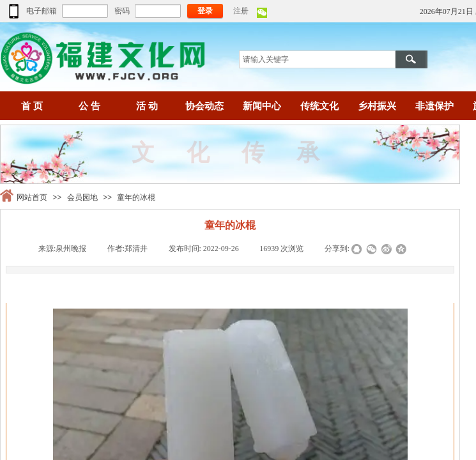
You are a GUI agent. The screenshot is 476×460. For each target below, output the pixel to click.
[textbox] (317, 59)
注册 (241, 11)
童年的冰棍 (136, 197)
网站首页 (32, 197)
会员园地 (82, 197)
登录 (205, 11)
